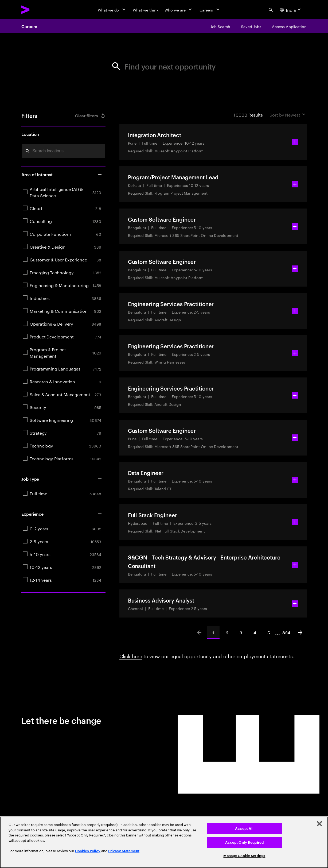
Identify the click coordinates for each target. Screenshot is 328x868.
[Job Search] (220, 26)
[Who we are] (179, 10)
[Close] (319, 824)
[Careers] (210, 10)
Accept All (244, 829)
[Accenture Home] (38, 10)
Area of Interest (62, 174)
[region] (164, 842)
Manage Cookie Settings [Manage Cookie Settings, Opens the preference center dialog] (244, 856)
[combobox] (63, 151)
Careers (29, 26)
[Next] (300, 632)
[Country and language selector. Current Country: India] (291, 10)
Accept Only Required (245, 842)
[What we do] (112, 10)
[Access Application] (289, 26)
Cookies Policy (88, 851)
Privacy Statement (124, 851)
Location (62, 134)
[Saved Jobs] (251, 26)
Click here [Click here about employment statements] (131, 655)
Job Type (62, 479)
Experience (62, 514)
